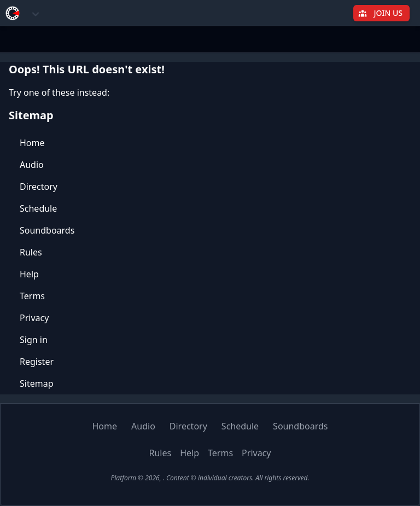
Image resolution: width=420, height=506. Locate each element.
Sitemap (37, 383)
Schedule (38, 208)
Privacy (34, 318)
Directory (39, 187)
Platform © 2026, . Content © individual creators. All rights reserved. (210, 478)
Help (29, 274)
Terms (32, 296)
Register (37, 362)
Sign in (34, 340)
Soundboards (47, 230)
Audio (32, 165)
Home (32, 143)
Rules (31, 252)
